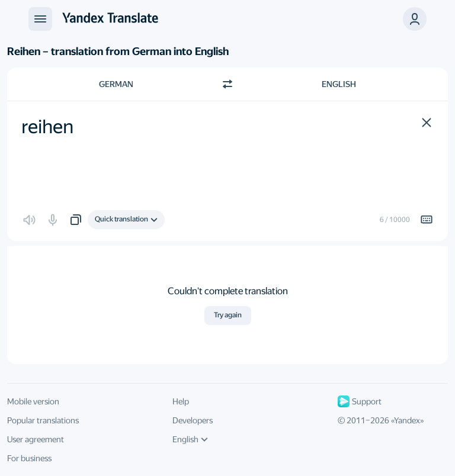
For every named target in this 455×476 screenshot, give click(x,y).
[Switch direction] (227, 84)
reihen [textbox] (47, 127)
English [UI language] (190, 439)
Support (360, 401)
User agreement (36, 439)
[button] (427, 123)
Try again (228, 315)
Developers (193, 420)
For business (29, 458)
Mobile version (33, 401)
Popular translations (43, 420)
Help (181, 401)
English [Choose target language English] (339, 84)
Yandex (407, 420)
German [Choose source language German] (116, 84)
